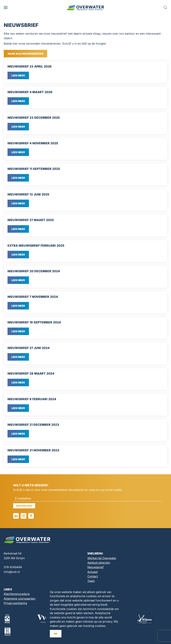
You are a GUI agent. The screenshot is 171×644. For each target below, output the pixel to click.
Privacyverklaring (15, 603)
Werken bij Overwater (102, 558)
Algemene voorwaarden (20, 599)
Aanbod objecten (99, 563)
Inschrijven (24, 506)
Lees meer (18, 75)
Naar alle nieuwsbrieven (25, 54)
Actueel (93, 572)
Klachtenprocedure (17, 594)
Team (91, 581)
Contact (93, 576)
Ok (56, 634)
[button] (6, 8)
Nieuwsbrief (96, 567)
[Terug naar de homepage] (85, 8)
